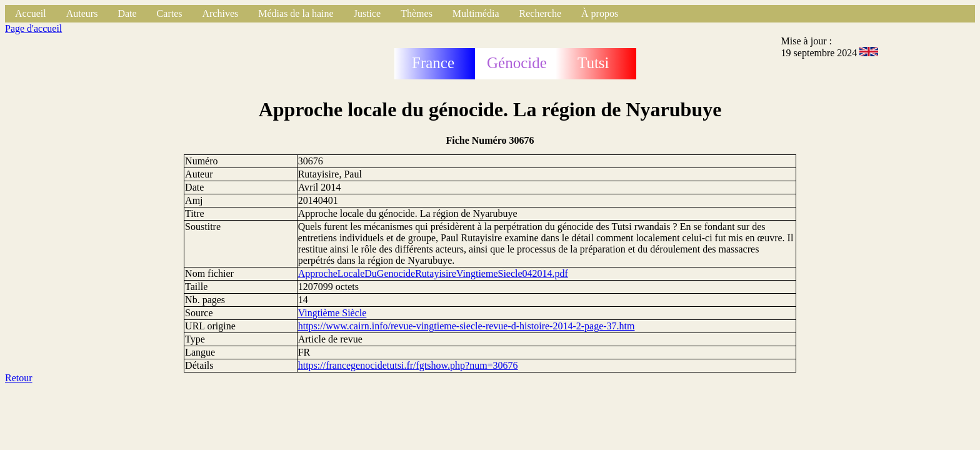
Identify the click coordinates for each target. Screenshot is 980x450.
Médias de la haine (296, 13)
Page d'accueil (33, 28)
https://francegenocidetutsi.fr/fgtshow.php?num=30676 (408, 365)
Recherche (541, 13)
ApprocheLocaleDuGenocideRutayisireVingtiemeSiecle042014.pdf (433, 273)
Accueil (31, 13)
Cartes (170, 13)
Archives (220, 13)
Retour (19, 378)
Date (127, 13)
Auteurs (82, 13)
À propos (600, 13)
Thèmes (417, 13)
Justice (367, 13)
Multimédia (476, 13)
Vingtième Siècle (332, 313)
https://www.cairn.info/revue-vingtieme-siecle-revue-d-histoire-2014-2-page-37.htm (467, 326)
